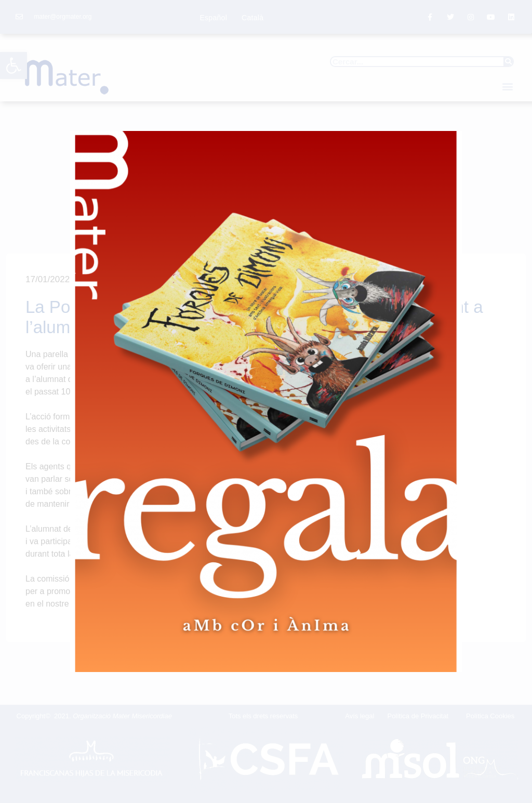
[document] (266, 402)
